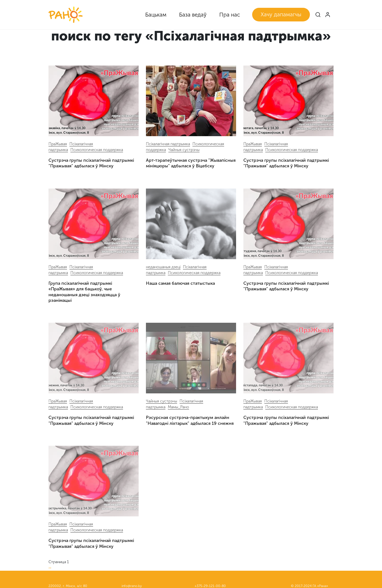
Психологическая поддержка (97, 150)
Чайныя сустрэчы (184, 150)
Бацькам (156, 15)
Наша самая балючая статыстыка (180, 283)
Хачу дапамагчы (281, 14)
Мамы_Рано (178, 407)
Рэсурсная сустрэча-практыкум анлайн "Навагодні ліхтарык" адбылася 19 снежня (190, 420)
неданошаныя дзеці (163, 267)
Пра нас (230, 15)
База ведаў (193, 15)
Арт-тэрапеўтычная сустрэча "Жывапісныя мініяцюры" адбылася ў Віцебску (191, 163)
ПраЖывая (58, 144)
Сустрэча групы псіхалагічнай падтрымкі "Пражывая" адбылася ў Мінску (91, 163)
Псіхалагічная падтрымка (168, 144)
